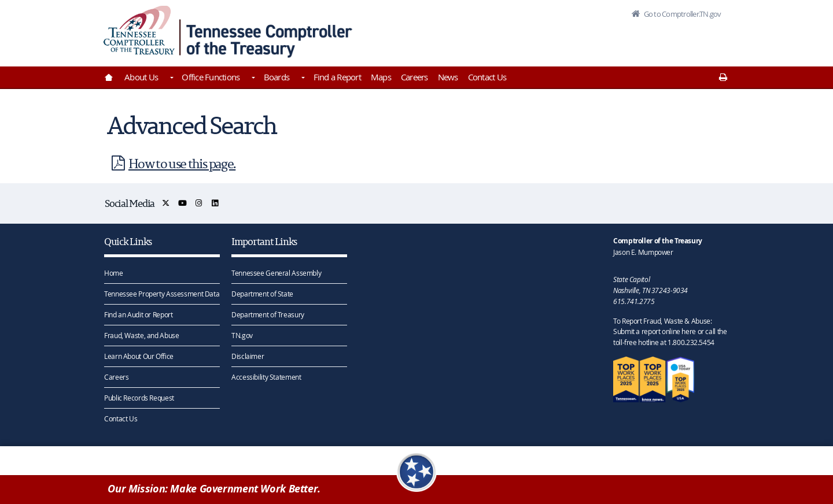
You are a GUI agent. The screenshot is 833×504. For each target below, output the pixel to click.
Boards (277, 77)
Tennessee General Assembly (276, 272)
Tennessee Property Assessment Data (162, 293)
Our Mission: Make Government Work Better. (214, 489)
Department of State (262, 293)
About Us (141, 77)
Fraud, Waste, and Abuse (141, 335)
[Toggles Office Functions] (252, 79)
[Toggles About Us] (171, 79)
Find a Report (337, 77)
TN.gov (242, 335)
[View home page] (139, 30)
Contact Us (487, 77)
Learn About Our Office (139, 355)
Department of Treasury (268, 314)
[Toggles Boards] (302, 79)
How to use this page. (171, 163)
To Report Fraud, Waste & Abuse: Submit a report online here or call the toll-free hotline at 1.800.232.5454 (670, 331)
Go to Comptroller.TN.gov (681, 14)
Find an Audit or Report (138, 314)
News (448, 77)
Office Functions (211, 77)
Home (114, 272)
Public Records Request (139, 397)
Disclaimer (248, 355)
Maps (381, 77)
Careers (414, 77)
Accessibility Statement (266, 376)
